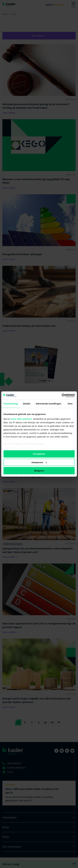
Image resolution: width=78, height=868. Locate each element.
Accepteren (39, 454)
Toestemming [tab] (11, 404)
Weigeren (39, 471)
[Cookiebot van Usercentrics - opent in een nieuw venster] (62, 396)
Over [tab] (70, 404)
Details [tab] (27, 404)
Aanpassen (39, 462)
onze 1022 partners (21, 419)
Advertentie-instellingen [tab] (48, 404)
